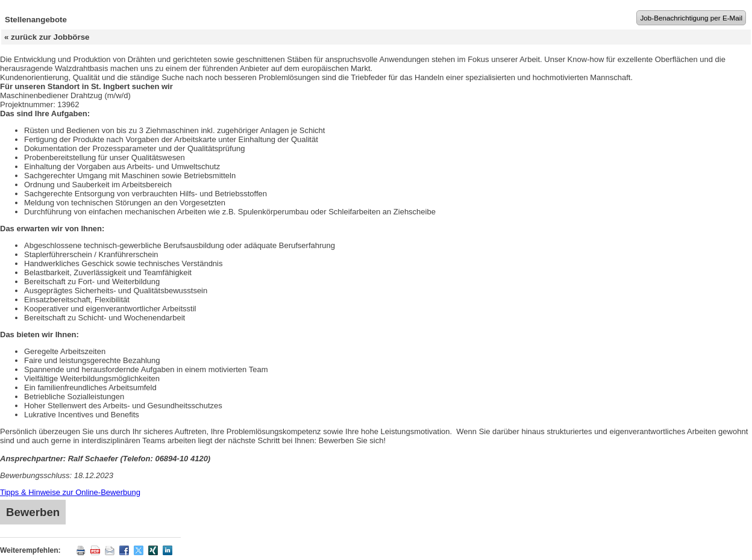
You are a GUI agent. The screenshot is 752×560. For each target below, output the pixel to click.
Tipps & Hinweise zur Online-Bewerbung (70, 492)
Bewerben (33, 512)
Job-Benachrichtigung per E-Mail (691, 18)
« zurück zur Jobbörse (47, 37)
